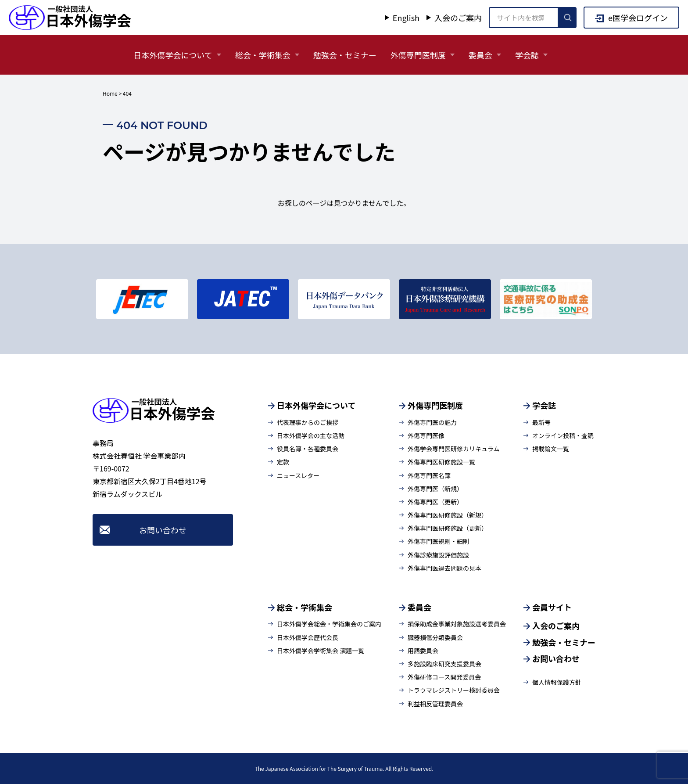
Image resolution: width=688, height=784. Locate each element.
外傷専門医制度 (418, 55)
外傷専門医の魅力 (432, 422)
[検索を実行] (568, 18)
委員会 (480, 55)
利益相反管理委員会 (435, 704)
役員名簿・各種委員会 (308, 449)
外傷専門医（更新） (435, 502)
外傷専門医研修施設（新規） (448, 515)
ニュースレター (298, 475)
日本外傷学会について (173, 55)
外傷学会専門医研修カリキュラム (454, 449)
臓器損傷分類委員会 (435, 637)
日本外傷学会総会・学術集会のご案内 (329, 624)
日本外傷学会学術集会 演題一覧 (321, 651)
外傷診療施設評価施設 (438, 555)
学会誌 (527, 55)
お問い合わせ (163, 530)
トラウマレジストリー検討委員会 (454, 690)
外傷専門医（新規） (435, 489)
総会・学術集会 (263, 55)
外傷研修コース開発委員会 (444, 677)
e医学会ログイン (638, 18)
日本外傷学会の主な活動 (311, 435)
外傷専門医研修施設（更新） (448, 528)
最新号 (541, 422)
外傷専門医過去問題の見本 (444, 568)
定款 (283, 462)
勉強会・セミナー (345, 55)
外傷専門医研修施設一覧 (441, 462)
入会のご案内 (458, 18)
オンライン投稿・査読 (563, 435)
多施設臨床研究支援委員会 (444, 664)
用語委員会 (423, 651)
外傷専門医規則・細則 (438, 541)
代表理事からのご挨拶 (308, 422)
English (406, 18)
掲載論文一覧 (551, 449)
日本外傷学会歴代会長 (308, 637)
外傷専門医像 (426, 435)
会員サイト (552, 607)
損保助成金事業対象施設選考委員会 (457, 624)
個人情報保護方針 (557, 682)
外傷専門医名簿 (429, 475)
